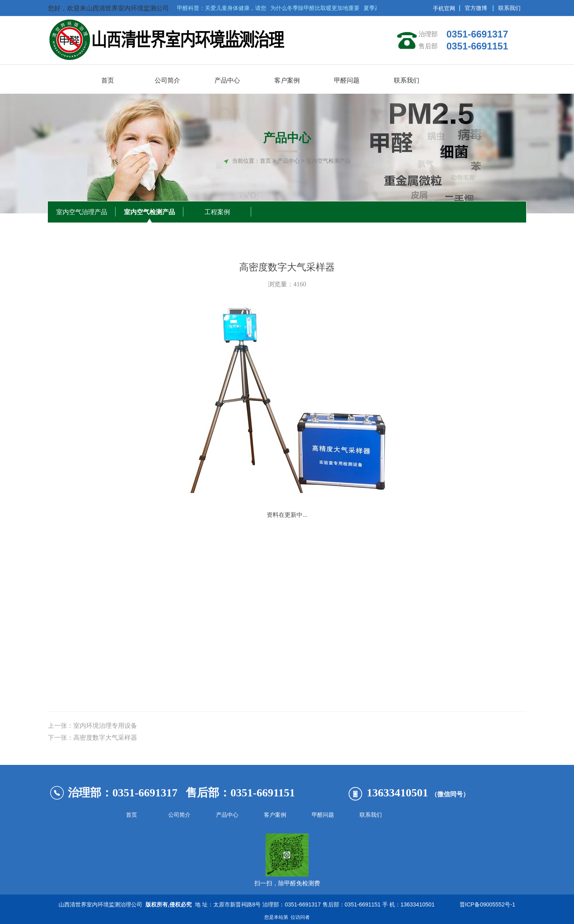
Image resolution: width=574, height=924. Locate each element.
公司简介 (179, 815)
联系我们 (509, 8)
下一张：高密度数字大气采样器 (92, 738)
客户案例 (275, 815)
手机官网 (444, 8)
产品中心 (227, 815)
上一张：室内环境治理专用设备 (92, 726)
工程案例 (217, 212)
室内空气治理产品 (82, 212)
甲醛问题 (323, 815)
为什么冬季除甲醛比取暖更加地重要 (316, 8)
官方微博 (476, 8)
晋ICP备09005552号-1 (486, 904)
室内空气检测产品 (149, 212)
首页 (265, 161)
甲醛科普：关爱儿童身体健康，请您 (223, 8)
